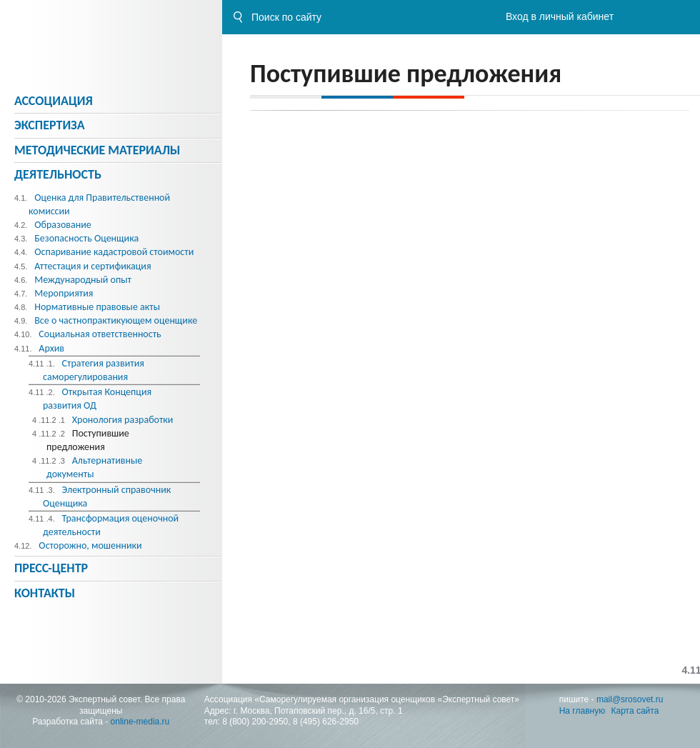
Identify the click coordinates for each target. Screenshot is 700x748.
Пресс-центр (51, 568)
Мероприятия (64, 293)
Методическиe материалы (97, 150)
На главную (582, 711)
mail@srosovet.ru (630, 699)
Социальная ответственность (100, 334)
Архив (51, 348)
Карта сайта (635, 711)
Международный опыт (83, 280)
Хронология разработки (123, 420)
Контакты (45, 593)
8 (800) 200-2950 (255, 722)
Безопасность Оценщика (86, 238)
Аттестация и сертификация (92, 266)
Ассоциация (54, 101)
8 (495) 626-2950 (326, 722)
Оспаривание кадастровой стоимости (114, 252)
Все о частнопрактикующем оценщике (116, 320)
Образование (63, 225)
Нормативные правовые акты (97, 307)
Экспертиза (50, 125)
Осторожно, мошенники (90, 545)
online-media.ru (140, 722)
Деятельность (58, 174)
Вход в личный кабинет (560, 16)
